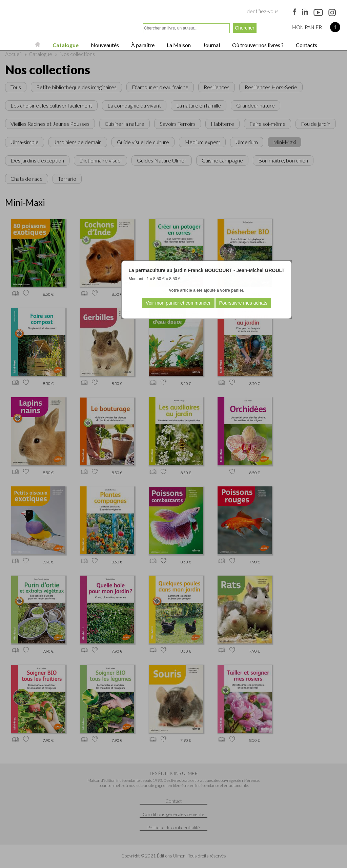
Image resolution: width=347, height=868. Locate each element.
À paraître (142, 45)
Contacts (306, 45)
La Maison (178, 45)
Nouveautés (104, 45)
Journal (211, 45)
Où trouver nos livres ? (257, 45)
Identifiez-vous (262, 11)
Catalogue (65, 45)
